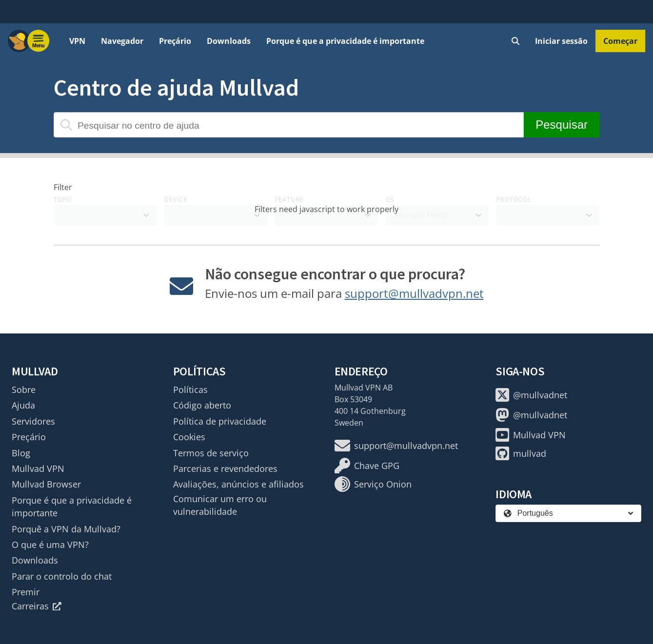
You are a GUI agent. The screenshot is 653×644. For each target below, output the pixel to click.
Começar (620, 41)
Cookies (189, 437)
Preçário (175, 41)
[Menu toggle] (39, 41)
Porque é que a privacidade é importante (345, 41)
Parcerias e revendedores (225, 468)
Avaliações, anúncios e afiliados (238, 484)
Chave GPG (367, 466)
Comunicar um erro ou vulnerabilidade (220, 505)
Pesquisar (562, 125)
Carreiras (37, 606)
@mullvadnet (531, 395)
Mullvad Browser (46, 484)
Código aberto (202, 405)
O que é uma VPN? (50, 545)
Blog (21, 453)
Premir (26, 592)
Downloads (229, 41)
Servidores (33, 421)
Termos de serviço (211, 453)
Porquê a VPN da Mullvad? (66, 529)
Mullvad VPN (38, 468)
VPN (77, 41)
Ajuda (23, 405)
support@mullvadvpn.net (414, 293)
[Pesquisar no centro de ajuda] (289, 125)
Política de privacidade (220, 421)
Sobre (24, 390)
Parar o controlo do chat (62, 576)
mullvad (521, 453)
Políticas (190, 390)
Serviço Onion (373, 484)
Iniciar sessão (561, 41)
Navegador (122, 41)
